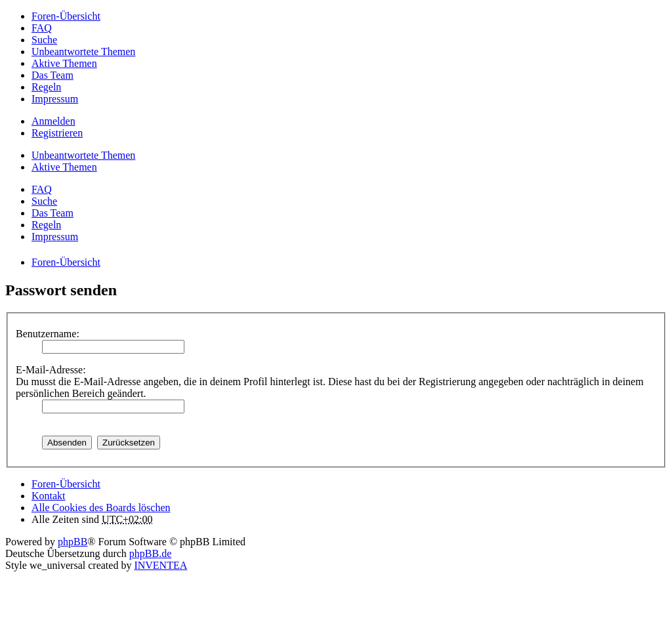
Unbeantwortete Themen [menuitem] (83, 52)
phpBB (73, 542)
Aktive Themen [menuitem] (64, 63)
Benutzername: (48, 334)
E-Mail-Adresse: (51, 370)
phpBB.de (150, 553)
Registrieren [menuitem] (57, 133)
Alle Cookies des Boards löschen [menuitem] (101, 508)
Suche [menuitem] (44, 40)
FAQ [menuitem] (42, 28)
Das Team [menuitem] (52, 75)
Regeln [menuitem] (46, 87)
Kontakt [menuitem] (49, 496)
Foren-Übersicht (66, 484)
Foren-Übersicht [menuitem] (66, 16)
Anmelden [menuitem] (53, 121)
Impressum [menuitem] (55, 99)
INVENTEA (160, 565)
